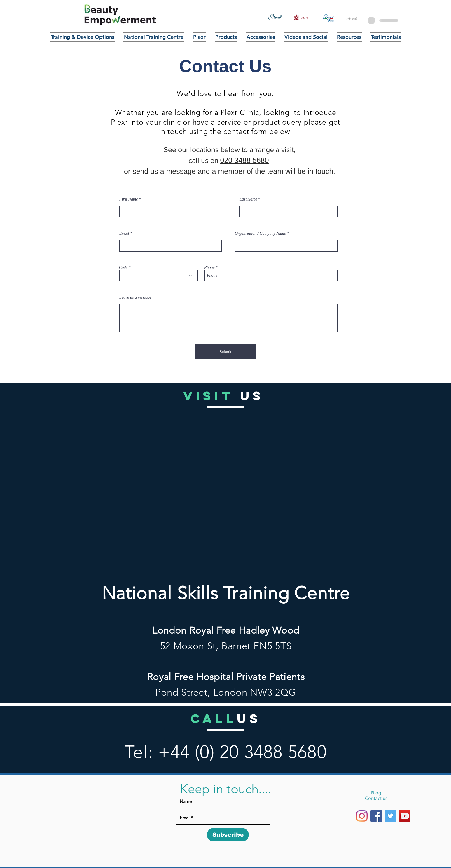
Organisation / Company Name (260, 233)
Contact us (376, 798)
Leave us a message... (137, 297)
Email (124, 233)
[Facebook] (376, 816)
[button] (226, 37)
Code (123, 268)
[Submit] (225, 352)
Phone (209, 268)
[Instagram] (362, 816)
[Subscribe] (228, 835)
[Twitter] (390, 816)
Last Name (248, 199)
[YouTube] (405, 816)
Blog (376, 793)
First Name (129, 199)
